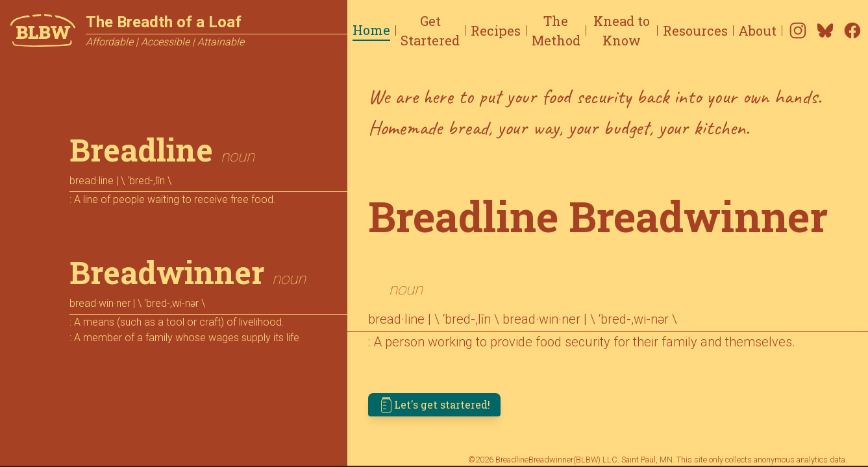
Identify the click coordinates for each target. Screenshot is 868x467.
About (757, 30)
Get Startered (430, 30)
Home (371, 30)
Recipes (496, 30)
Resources (695, 30)
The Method (556, 30)
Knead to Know (622, 30)
